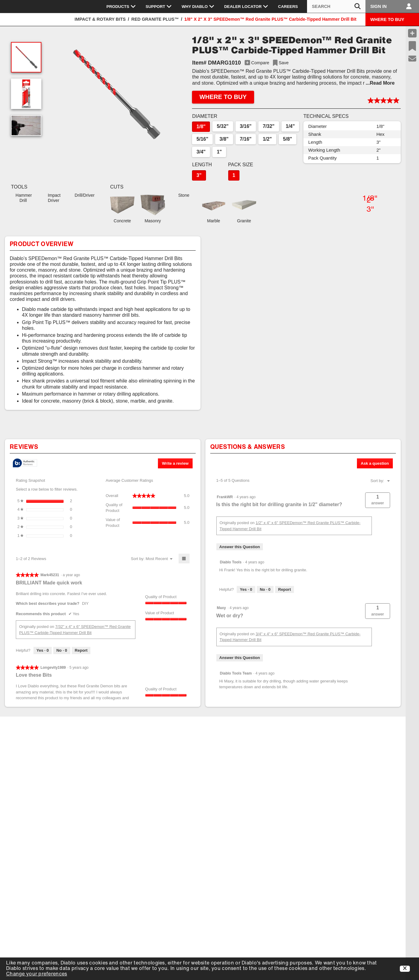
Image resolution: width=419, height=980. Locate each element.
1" (219, 152)
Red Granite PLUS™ (155, 19)
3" (199, 175)
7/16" (246, 139)
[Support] (412, 59)
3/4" (201, 152)
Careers (288, 7)
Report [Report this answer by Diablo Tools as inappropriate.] (285, 589)
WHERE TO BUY (387, 19)
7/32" (269, 126)
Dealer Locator (246, 6)
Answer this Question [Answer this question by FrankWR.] (240, 547)
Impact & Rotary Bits (100, 19)
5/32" (223, 126)
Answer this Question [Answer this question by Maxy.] (240, 658)
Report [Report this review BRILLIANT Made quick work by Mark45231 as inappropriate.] (81, 650)
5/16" (203, 139)
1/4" (290, 126)
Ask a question (375, 463)
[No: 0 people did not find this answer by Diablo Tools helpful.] (265, 590)
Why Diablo (198, 6)
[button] (115, 94)
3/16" (246, 126)
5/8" (288, 139)
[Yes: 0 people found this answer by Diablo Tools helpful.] (246, 590)
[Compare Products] (412, 33)
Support (159, 6)
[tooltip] (25, 463)
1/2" (267, 139)
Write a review (177, 464)
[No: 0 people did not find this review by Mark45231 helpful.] (62, 650)
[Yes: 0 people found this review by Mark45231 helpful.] (43, 650)
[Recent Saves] (412, 46)
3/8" (224, 139)
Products (121, 6)
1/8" (201, 127)
